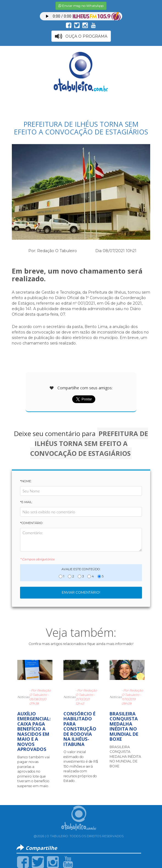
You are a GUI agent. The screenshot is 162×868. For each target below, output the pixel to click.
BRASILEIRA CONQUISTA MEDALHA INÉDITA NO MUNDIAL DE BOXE (124, 726)
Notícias (23, 697)
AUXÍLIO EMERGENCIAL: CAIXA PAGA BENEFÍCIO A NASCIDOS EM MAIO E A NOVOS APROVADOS (34, 731)
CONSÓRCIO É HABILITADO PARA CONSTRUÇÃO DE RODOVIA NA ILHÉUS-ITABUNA (80, 729)
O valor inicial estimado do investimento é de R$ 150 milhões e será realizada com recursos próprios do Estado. (81, 766)
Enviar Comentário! (81, 592)
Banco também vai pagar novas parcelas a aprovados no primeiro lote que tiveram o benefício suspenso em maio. (33, 771)
